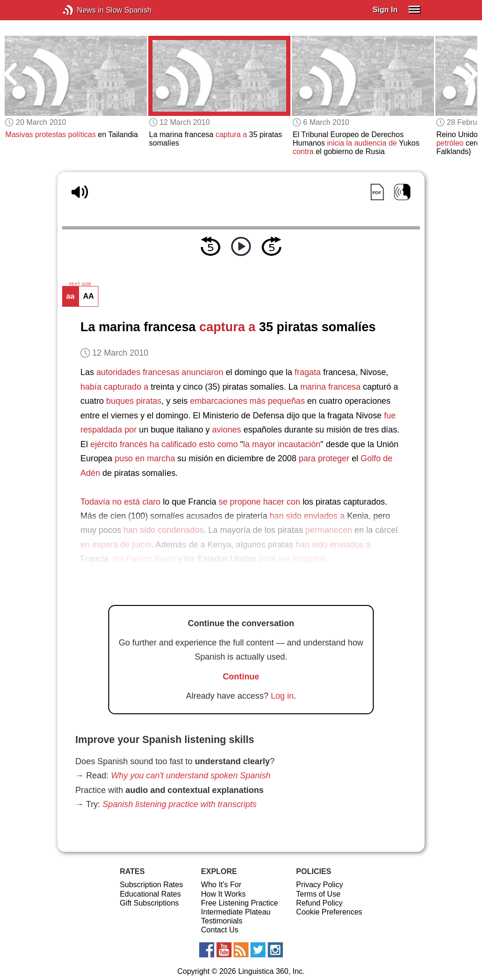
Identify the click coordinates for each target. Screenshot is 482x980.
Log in (282, 696)
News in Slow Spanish (82, 10)
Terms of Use (318, 894)
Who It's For (221, 885)
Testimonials (222, 921)
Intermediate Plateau (236, 912)
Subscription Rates (151, 885)
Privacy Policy (320, 885)
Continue (241, 677)
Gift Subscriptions (149, 903)
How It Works (223, 894)
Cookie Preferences (329, 912)
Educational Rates (150, 894)
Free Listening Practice (240, 903)
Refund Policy (319, 903)
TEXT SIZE (80, 284)
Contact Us (220, 930)
